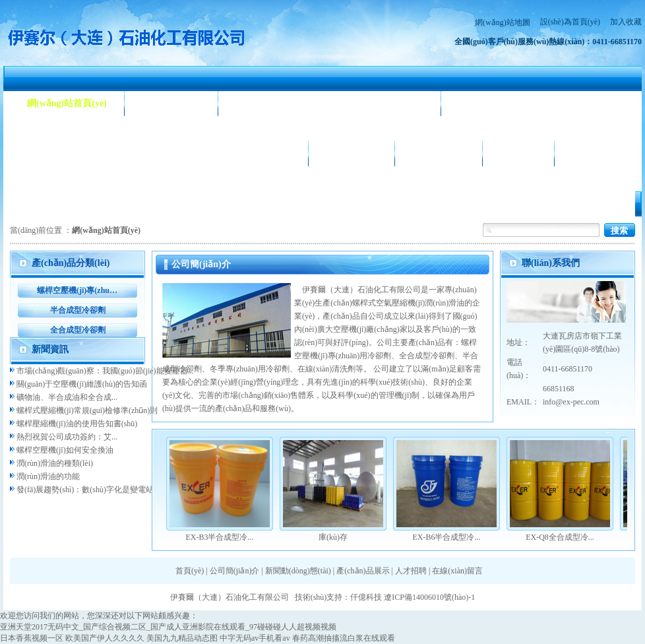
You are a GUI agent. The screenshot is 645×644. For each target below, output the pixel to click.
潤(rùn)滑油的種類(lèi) (55, 463)
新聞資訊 (50, 349)
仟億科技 (366, 597)
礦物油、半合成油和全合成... (67, 397)
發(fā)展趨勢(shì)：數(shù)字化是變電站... (88, 490)
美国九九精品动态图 (182, 638)
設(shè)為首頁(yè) (570, 22)
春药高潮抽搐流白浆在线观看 (344, 638)
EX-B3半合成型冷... (220, 537)
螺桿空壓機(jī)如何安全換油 (65, 450)
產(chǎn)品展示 (58, 153)
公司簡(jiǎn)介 (171, 103)
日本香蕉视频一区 (32, 638)
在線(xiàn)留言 (457, 571)
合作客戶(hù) (439, 153)
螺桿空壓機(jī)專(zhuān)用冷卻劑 (77, 290)
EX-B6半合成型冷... (447, 537)
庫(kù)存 (333, 537)
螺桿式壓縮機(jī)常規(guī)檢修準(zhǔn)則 (87, 410)
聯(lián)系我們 (601, 153)
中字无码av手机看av (255, 638)
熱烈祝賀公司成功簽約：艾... (67, 437)
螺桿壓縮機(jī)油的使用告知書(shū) (77, 424)
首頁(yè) (190, 571)
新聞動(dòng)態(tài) (275, 103)
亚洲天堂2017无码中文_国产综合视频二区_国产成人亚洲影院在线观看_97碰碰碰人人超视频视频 (168, 627)
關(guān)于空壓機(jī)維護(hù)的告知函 (82, 384)
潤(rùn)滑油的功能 (48, 476)
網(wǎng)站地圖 (503, 22)
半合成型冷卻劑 (78, 310)
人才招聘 (518, 153)
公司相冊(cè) (352, 153)
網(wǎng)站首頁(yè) (67, 103)
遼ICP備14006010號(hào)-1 (429, 597)
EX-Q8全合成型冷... (560, 537)
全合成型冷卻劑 (78, 330)
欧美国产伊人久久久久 (105, 638)
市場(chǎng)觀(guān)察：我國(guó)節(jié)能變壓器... (105, 371)
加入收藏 (626, 22)
